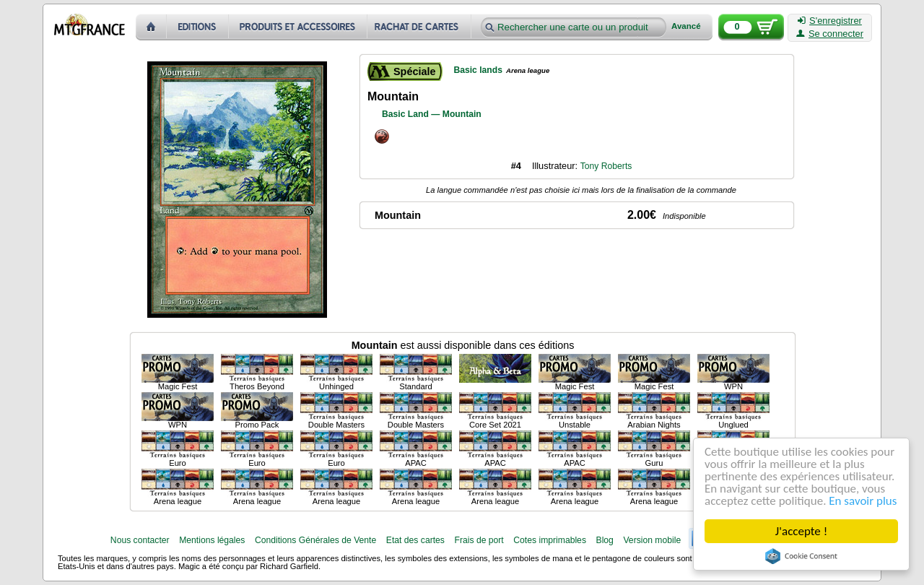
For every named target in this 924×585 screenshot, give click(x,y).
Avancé (686, 26)
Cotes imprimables (550, 540)
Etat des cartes (415, 540)
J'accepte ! (801, 531)
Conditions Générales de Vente (315, 540)
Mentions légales (212, 540)
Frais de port (479, 540)
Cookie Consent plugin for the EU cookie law (801, 556)
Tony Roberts (606, 166)
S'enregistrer (830, 21)
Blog (605, 540)
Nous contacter (140, 540)
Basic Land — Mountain (432, 114)
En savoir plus (863, 501)
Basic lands (478, 70)
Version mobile (652, 540)
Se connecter (830, 34)
